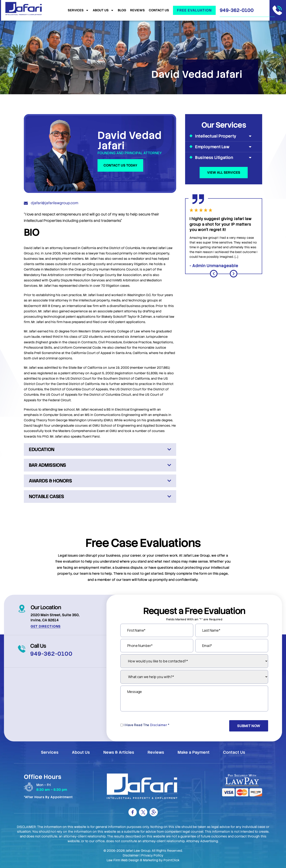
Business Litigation (224, 157)
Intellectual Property (224, 136)
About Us (103, 10)
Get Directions (46, 626)
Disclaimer (159, 725)
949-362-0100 (237, 10)
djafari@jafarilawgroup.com (55, 203)
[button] (214, 274)
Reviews (137, 10)
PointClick (172, 860)
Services (78, 10)
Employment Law (224, 147)
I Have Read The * (147, 725)
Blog (122, 10)
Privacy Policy (152, 855)
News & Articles (119, 752)
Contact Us (159, 10)
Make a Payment (194, 752)
